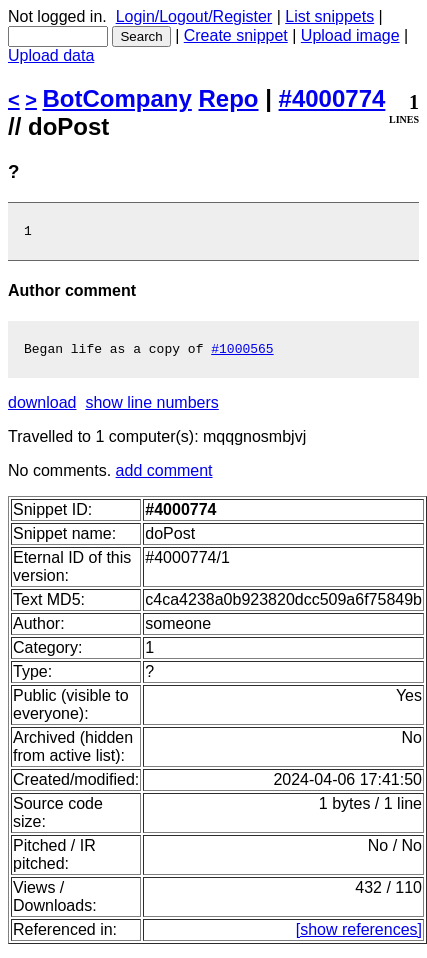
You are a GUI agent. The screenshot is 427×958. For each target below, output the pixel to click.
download (42, 408)
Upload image (350, 35)
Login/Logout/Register (194, 16)
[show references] (359, 935)
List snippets (329, 16)
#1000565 (242, 354)
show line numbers (151, 408)
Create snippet (236, 35)
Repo (229, 98)
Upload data (51, 55)
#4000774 (332, 98)
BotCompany (117, 98)
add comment (164, 476)
